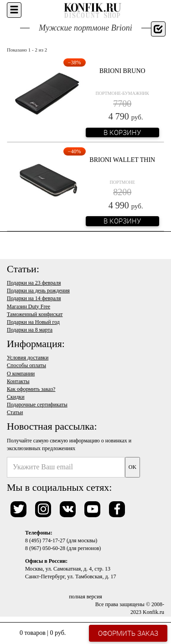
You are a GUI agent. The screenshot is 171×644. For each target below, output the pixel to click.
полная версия (85, 597)
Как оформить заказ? (31, 389)
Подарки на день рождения (38, 291)
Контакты (18, 381)
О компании (21, 374)
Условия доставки (28, 358)
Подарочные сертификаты (37, 405)
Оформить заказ (128, 633)
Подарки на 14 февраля (34, 298)
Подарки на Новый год (33, 322)
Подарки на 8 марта (30, 330)
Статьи (15, 412)
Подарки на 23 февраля (34, 283)
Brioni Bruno (122, 71)
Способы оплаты (26, 365)
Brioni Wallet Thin (122, 160)
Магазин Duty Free (28, 306)
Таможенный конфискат (35, 314)
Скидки (16, 397)
